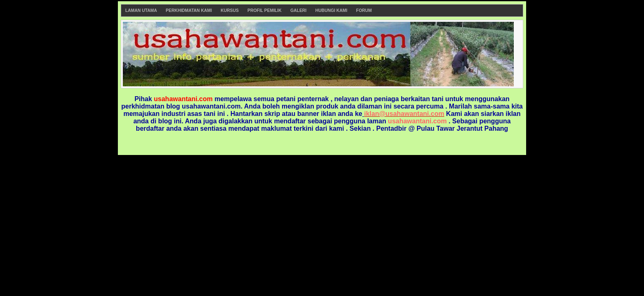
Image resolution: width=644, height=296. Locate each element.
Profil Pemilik (265, 10)
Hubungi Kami (331, 10)
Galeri (298, 10)
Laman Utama (141, 10)
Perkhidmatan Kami (189, 10)
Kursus (230, 10)
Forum (364, 10)
